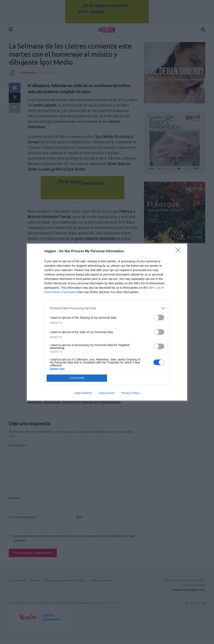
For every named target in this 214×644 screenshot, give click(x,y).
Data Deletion (83, 393)
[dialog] (107, 322)
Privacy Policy (131, 393)
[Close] (179, 251)
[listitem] (107, 308)
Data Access (107, 393)
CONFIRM (77, 378)
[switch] (159, 317)
